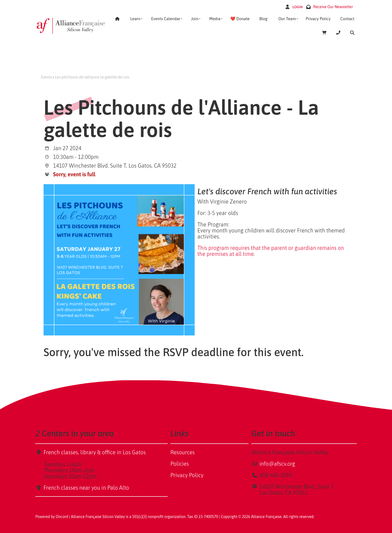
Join (195, 19)
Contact (347, 19)
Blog (264, 19)
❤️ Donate (240, 19)
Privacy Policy (318, 19)
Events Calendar (166, 19)
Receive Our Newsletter (333, 7)
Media (215, 19)
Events (46, 77)
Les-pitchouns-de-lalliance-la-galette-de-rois (92, 77)
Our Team (287, 19)
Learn (135, 19)
